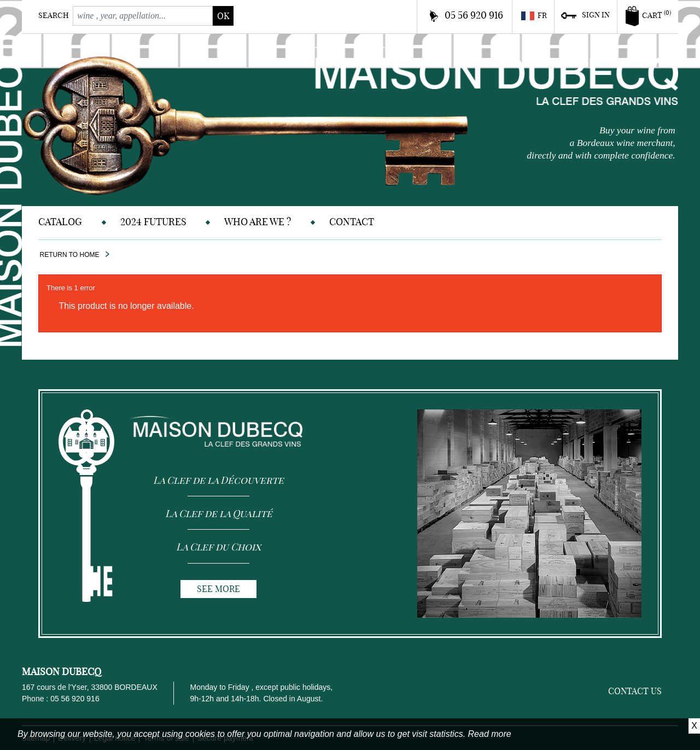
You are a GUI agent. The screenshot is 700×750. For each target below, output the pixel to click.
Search (54, 15)
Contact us (635, 691)
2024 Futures (153, 222)
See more (218, 589)
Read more (490, 734)
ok (223, 16)
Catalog (60, 222)
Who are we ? (258, 222)
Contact (352, 222)
